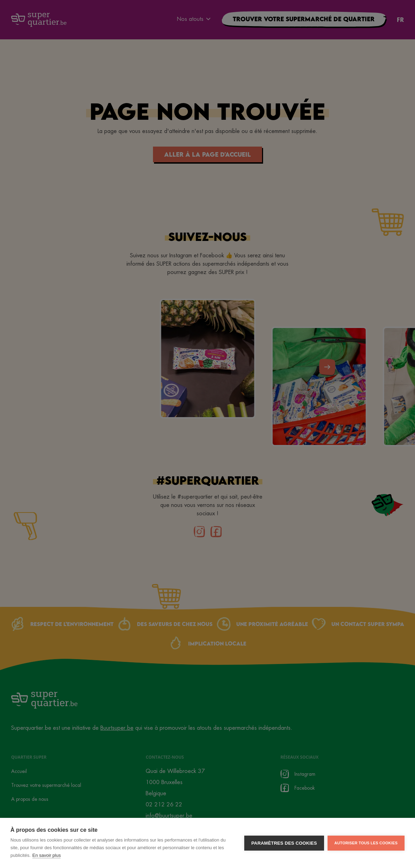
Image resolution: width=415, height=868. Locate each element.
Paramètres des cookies (284, 853)
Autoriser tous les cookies (366, 853)
